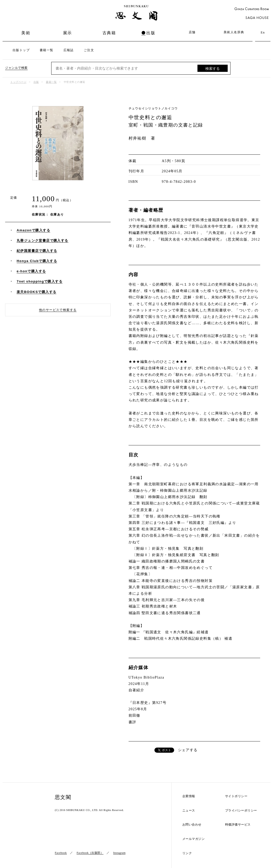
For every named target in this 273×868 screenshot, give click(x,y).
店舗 (192, 32)
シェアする (188, 750)
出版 (151, 33)
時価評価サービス (238, 825)
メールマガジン (194, 839)
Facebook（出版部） (90, 853)
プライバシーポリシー (241, 811)
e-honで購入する (31, 271)
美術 (26, 33)
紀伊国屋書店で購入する (37, 251)
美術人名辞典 (234, 32)
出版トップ (21, 50)
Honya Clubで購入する (37, 261)
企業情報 (189, 796)
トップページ (18, 82)
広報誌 (69, 50)
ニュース (189, 811)
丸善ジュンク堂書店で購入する (43, 240)
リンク (187, 853)
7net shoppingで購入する (40, 281)
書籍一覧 (47, 50)
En (263, 32)
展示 (67, 33)
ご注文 (89, 50)
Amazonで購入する (33, 230)
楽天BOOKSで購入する (36, 292)
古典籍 (109, 33)
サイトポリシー (236, 796)
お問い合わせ (192, 825)
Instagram (119, 853)
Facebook (61, 853)
